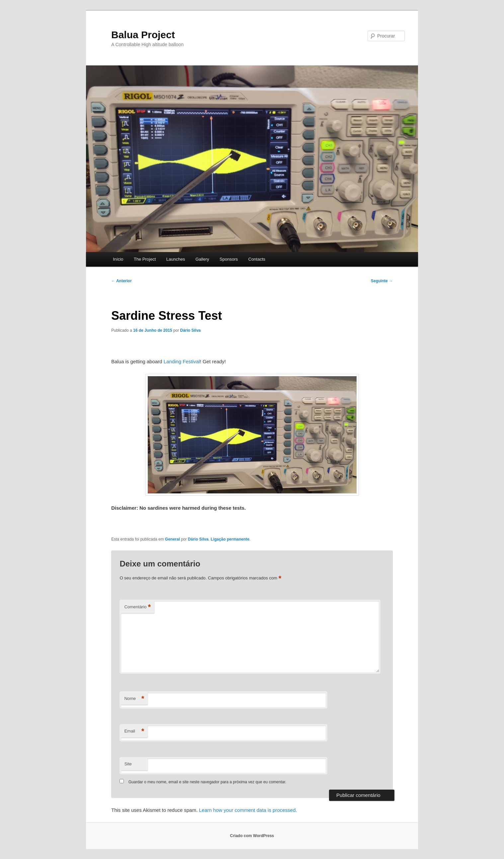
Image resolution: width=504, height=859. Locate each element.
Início (118, 259)
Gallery (202, 259)
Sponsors (229, 259)
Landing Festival (182, 361)
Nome (134, 699)
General (172, 539)
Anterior (122, 281)
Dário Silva (190, 330)
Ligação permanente (230, 539)
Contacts (257, 259)
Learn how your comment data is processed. (248, 810)
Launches (176, 259)
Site (128, 764)
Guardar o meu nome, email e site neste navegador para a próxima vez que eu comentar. (208, 782)
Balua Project (143, 35)
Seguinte (382, 281)
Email (134, 731)
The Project (145, 259)
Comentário (137, 607)
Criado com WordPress (252, 836)
